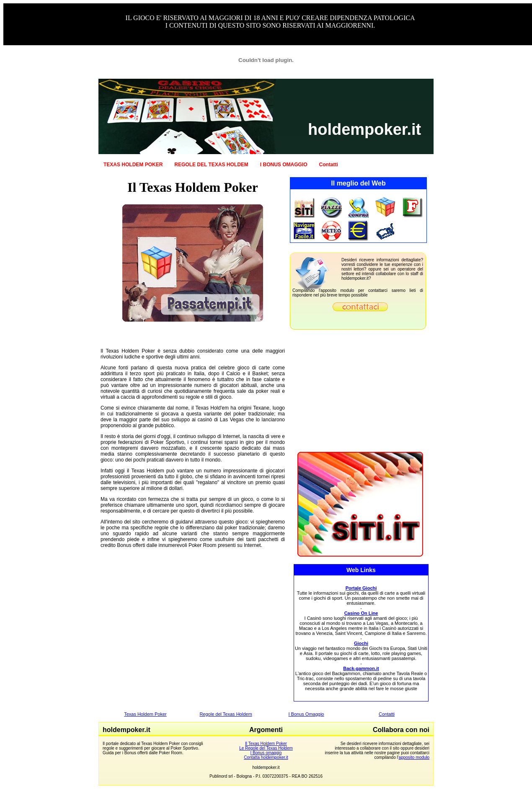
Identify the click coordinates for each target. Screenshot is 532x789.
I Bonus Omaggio (306, 714)
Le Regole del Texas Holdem (266, 748)
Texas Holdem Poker (145, 714)
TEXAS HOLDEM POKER (133, 165)
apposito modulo (414, 757)
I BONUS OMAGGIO (284, 165)
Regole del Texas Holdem (226, 714)
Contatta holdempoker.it (266, 757)
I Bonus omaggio (266, 753)
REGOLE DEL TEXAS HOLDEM (211, 165)
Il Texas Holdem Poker (266, 744)
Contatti (329, 165)
